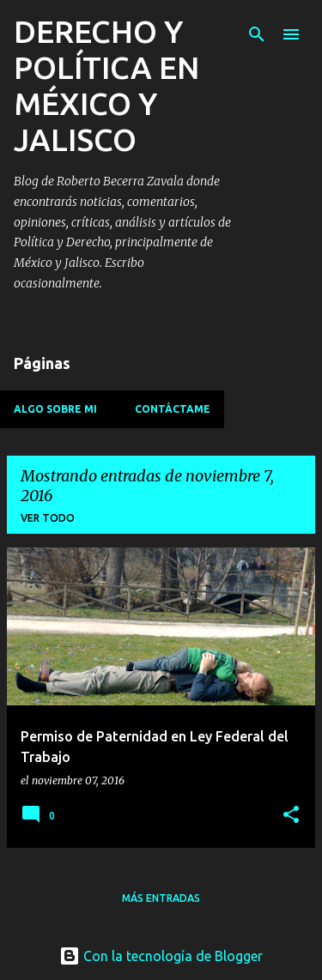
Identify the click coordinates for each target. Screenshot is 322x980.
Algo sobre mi (55, 409)
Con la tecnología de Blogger (161, 956)
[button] (291, 816)
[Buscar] (257, 34)
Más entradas (161, 898)
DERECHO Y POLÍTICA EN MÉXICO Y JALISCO (106, 85)
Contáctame (173, 409)
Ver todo (48, 518)
